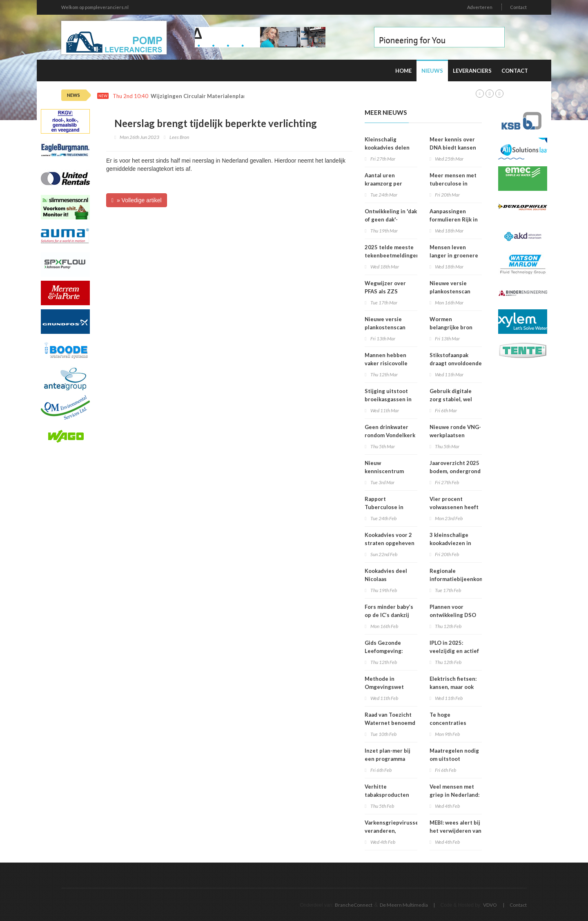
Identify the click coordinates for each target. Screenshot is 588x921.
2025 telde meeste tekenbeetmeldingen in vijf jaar (392, 255)
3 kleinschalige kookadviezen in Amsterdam (450, 543)
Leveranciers (472, 71)
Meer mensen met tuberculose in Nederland (453, 183)
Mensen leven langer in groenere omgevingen (454, 255)
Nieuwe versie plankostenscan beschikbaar (450, 291)
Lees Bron (179, 137)
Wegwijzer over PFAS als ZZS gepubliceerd (385, 291)
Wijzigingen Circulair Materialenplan (199, 96)
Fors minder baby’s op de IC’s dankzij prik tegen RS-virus (390, 615)
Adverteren (480, 7)
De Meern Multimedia (404, 905)
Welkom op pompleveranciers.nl (95, 7)
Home (403, 71)
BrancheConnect (354, 905)
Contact (518, 7)
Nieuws (432, 71)
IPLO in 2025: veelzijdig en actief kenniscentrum (454, 651)
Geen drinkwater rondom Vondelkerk (390, 431)
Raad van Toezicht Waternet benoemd (390, 719)
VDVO (490, 905)
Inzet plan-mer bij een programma (388, 755)
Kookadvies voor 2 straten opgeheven (390, 539)
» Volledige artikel (137, 200)
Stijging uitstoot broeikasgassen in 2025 (388, 399)
